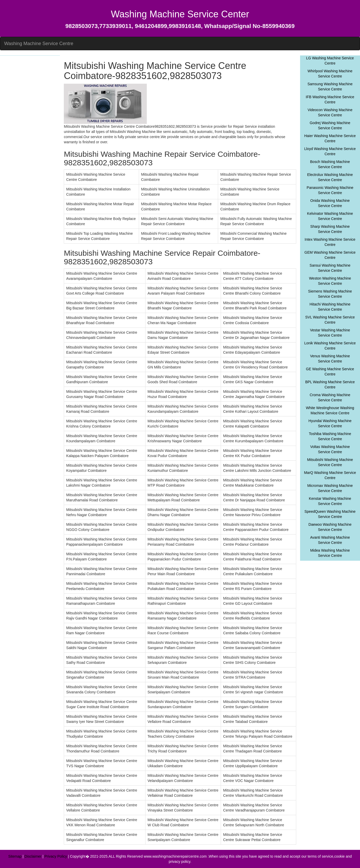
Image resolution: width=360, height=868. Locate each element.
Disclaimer (33, 856)
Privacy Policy (56, 856)
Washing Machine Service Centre (39, 44)
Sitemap (15, 856)
